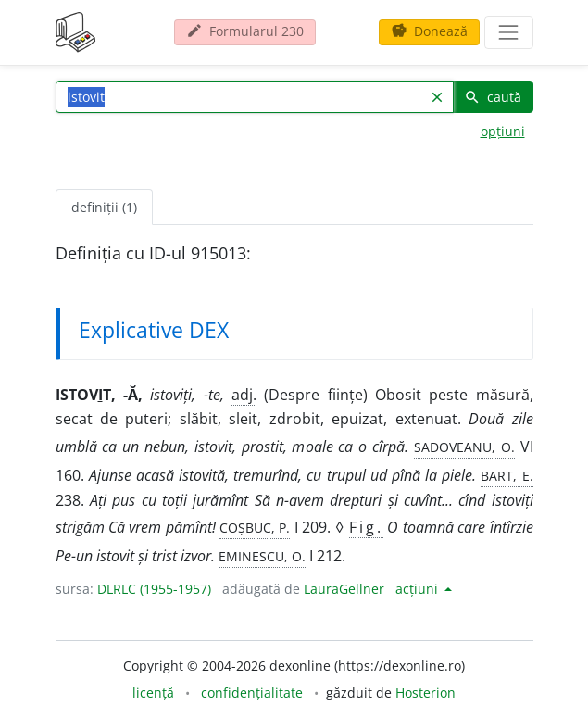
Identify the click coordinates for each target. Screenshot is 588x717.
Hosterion (425, 692)
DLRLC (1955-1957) (154, 589)
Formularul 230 (245, 31)
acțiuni (419, 589)
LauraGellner (344, 589)
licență (153, 692)
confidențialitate (252, 692)
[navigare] (508, 32)
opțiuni (503, 131)
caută (493, 97)
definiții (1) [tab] (104, 207)
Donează (429, 31)
